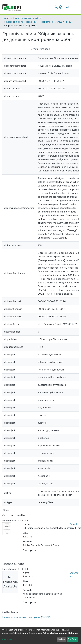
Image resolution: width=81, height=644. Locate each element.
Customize (7, 639)
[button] (61, 7)
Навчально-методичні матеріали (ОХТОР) (56, 22)
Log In (67, 7)
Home (6, 18)
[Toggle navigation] (77, 7)
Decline (61, 639)
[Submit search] (56, 7)
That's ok (72, 639)
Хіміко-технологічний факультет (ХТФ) (28, 18)
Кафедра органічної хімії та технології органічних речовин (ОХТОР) (22, 22)
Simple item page (40, 49)
